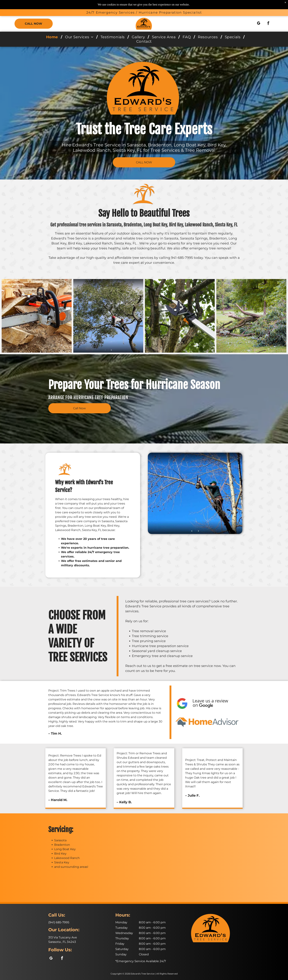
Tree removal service (149, 631)
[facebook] (268, 24)
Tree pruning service (149, 641)
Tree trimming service (150, 636)
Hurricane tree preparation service (160, 646)
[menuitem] (53, 37)
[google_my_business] (259, 24)
